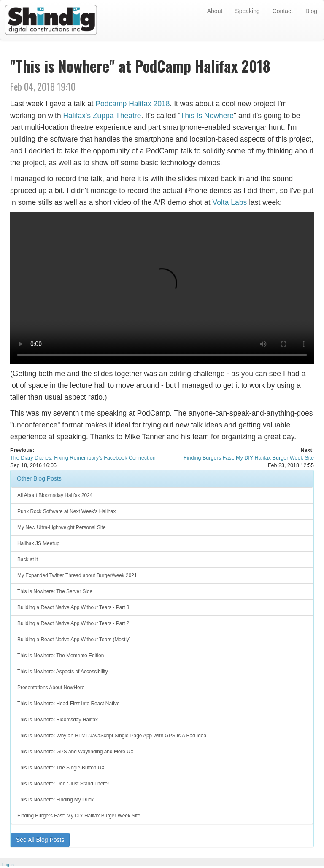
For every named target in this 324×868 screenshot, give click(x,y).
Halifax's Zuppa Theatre (102, 116)
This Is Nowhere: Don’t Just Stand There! (63, 784)
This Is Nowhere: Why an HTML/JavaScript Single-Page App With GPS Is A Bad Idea (112, 736)
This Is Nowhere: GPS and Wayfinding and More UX (76, 752)
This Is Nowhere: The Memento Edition (61, 656)
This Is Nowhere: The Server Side (55, 591)
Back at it (28, 559)
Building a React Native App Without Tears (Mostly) (74, 640)
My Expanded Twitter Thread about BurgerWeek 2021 (77, 575)
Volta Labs (230, 202)
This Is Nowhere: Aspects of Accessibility (63, 672)
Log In (8, 865)
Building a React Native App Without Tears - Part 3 (73, 607)
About (215, 11)
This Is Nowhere (207, 116)
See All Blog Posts (40, 840)
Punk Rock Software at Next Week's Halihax (66, 511)
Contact (283, 11)
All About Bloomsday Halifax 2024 (55, 495)
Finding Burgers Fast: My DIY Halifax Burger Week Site (249, 458)
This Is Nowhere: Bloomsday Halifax (58, 720)
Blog (311, 11)
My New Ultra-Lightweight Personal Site (62, 527)
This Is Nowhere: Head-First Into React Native (69, 704)
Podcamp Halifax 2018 (132, 104)
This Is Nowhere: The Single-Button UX (61, 768)
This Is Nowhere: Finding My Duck (55, 800)
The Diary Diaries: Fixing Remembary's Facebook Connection (83, 458)
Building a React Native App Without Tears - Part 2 (73, 623)
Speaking (247, 11)
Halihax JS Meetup (38, 543)
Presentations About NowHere (51, 688)
